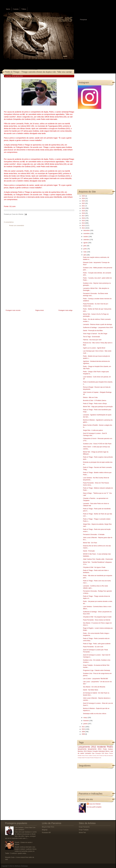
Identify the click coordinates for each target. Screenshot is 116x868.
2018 (83, 213)
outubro (86, 237)
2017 (83, 216)
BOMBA (80, 756)
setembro (86, 240)
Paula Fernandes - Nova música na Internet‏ (97, 620)
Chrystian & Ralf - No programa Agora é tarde (97, 617)
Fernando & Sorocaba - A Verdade (94, 535)
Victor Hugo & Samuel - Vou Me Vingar (95, 334)
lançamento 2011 (95, 749)
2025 (83, 196)
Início (8, 9)
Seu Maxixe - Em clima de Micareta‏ (94, 687)
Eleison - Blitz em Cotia (90, 397)
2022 (83, 203)
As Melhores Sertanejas (20, 866)
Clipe (93, 753)
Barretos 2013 (82, 751)
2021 (83, 206)
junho (85, 249)
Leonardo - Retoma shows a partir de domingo (97, 324)
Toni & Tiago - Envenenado (91, 337)
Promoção (87, 758)
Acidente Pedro (105, 747)
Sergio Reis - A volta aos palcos (93, 430)
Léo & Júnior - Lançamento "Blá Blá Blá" (96, 679)
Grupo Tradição (84, 830)
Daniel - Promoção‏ (89, 551)
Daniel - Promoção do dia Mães (93, 331)
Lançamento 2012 (87, 747)
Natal (83, 758)
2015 (83, 221)
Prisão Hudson (108, 749)
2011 (83, 727)
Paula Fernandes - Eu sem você (93, 647)
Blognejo (45, 830)
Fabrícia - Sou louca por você (92, 340)
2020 (83, 208)
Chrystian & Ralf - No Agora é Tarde (94, 567)
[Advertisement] (22, 293)
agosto (86, 243)
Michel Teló (82, 833)
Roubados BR (46, 833)
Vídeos (24, 9)
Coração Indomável (99, 751)
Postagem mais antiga (65, 310)
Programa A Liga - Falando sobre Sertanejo (97, 670)
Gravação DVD (100, 753)
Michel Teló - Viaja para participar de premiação (98, 407)
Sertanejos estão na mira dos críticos (95, 714)
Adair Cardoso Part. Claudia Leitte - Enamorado (98, 559)
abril (85, 255)
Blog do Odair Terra (48, 827)
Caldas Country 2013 (94, 756)
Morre (107, 751)
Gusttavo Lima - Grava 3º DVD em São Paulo (97, 444)
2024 (83, 198)
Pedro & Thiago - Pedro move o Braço (95, 404)
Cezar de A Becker (95, 804)
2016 (83, 218)
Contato (16, 9)
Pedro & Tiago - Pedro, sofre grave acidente (97, 644)
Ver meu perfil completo (94, 807)
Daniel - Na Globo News (91, 690)
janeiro (86, 724)
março (86, 718)
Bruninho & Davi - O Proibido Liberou (95, 400)
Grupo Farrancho (84, 827)
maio (85, 252)
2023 (83, 201)
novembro (87, 234)
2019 (83, 211)
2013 (83, 226)
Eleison (90, 751)
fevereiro (86, 721)
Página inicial (40, 310)
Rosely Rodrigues (95, 758)
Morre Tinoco (109, 753)
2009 (83, 732)
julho (85, 246)
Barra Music (85, 756)
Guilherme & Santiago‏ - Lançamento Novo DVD (98, 328)
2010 (83, 729)
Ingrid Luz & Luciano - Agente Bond (94, 348)
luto (100, 758)
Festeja (80, 758)
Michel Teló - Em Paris (90, 543)
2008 (83, 734)
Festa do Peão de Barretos (106, 756)
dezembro (87, 230)
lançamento (82, 749)
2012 (83, 228)
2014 (83, 223)
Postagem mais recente (13, 310)
